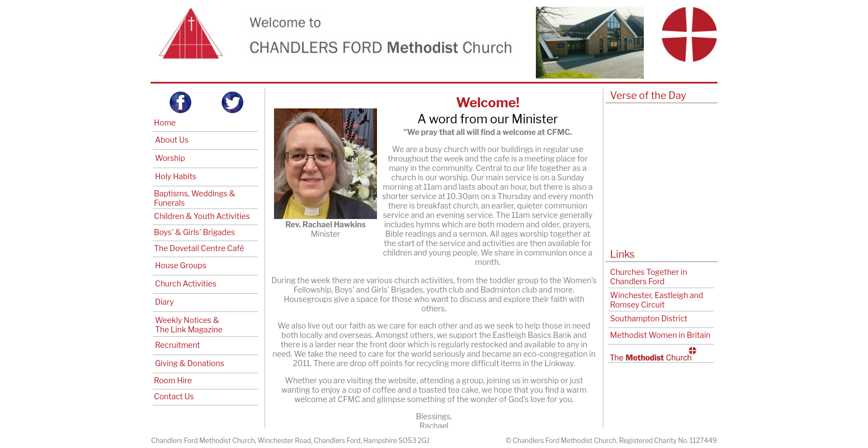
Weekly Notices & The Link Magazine (189, 325)
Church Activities (186, 283)
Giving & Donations (190, 363)
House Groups (181, 265)
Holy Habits (176, 176)
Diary (164, 302)
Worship (170, 158)
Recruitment (177, 345)
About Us (172, 140)
